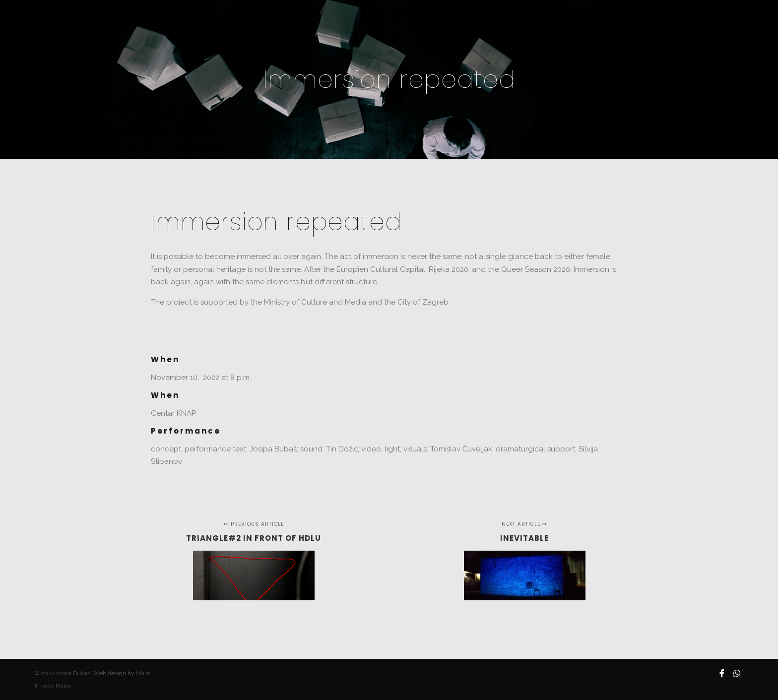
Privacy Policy (53, 686)
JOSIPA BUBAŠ (69, 20)
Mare (143, 673)
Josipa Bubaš (72, 673)
